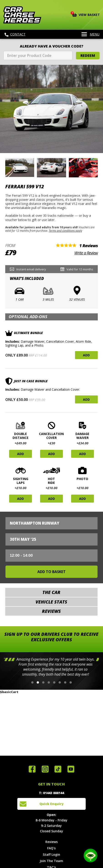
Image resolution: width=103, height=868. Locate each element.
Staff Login (51, 854)
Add (86, 355)
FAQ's (51, 848)
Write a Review (86, 253)
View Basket (86, 14)
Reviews (51, 842)
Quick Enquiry (51, 804)
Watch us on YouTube (71, 769)
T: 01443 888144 (51, 793)
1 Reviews (89, 246)
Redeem (88, 55)
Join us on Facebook (32, 769)
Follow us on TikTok (58, 769)
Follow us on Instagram (45, 769)
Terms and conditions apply (65, 231)
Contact (15, 34)
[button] (32, 682)
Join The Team (51, 861)
